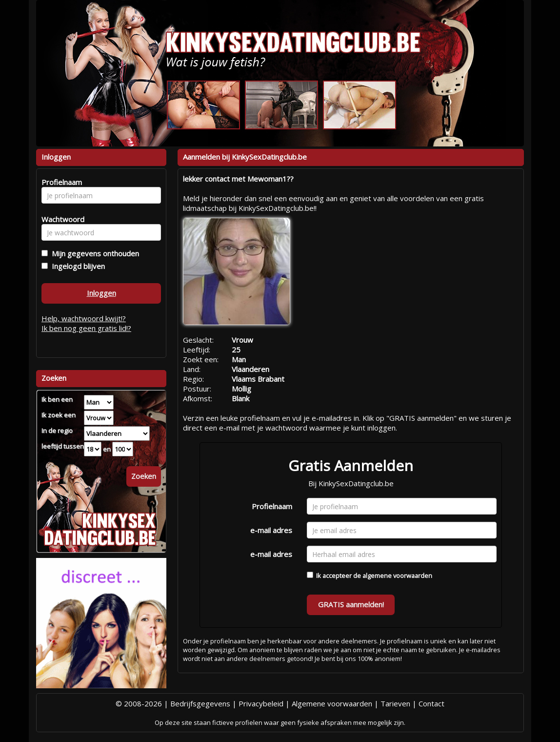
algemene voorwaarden (397, 576)
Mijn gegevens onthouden (93, 253)
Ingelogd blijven (76, 266)
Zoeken (144, 476)
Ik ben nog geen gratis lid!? (86, 328)
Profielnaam (272, 506)
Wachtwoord (60, 219)
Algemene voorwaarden (332, 703)
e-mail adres (271, 530)
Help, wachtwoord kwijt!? (84, 318)
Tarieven (395, 703)
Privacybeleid (261, 703)
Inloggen (101, 293)
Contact (431, 703)
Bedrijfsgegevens (200, 703)
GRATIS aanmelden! (351, 604)
